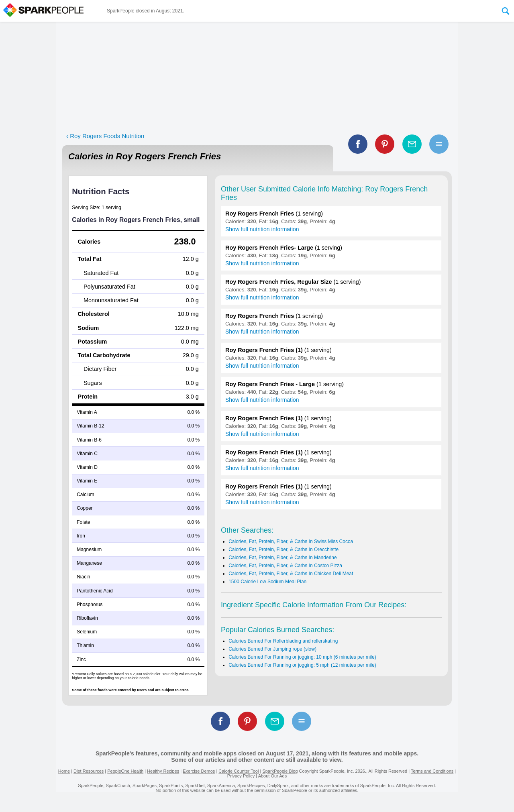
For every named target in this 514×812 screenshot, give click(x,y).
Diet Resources (89, 771)
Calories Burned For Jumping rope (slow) (272, 649)
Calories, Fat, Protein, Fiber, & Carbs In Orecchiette (284, 549)
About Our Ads (273, 776)
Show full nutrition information (262, 229)
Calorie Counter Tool (239, 771)
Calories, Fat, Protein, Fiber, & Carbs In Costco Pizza (285, 566)
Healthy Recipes (163, 771)
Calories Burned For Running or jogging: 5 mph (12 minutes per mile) (302, 665)
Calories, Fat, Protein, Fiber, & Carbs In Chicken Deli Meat (291, 574)
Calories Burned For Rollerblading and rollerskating (283, 641)
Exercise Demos (199, 771)
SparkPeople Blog (280, 771)
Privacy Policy (241, 776)
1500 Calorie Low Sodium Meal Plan (267, 582)
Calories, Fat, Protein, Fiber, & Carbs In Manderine (282, 558)
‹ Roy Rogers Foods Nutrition (105, 136)
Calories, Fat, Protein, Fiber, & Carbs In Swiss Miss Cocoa (291, 541)
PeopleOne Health (125, 771)
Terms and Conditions (432, 771)
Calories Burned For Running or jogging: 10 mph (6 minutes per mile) (302, 657)
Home (64, 771)
